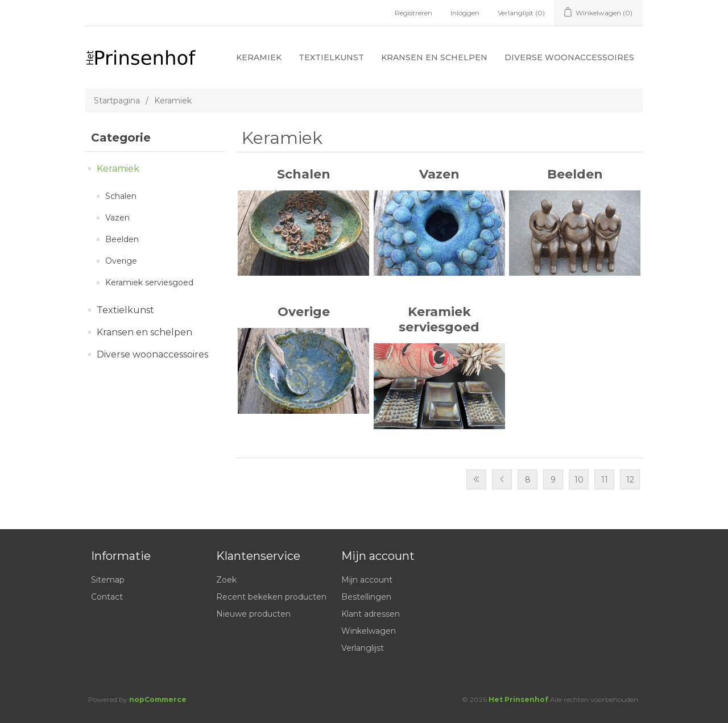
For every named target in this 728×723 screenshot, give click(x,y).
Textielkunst (331, 57)
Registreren (413, 13)
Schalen (121, 196)
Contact (107, 597)
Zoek (226, 580)
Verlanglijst (363, 648)
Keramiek (259, 57)
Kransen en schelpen (434, 57)
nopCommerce (158, 699)
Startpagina (117, 101)
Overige (121, 261)
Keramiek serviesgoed (149, 282)
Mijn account (367, 580)
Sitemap (108, 580)
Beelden (122, 239)
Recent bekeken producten (271, 597)
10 (579, 480)
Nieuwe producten (253, 614)
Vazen (117, 218)
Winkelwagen (369, 631)
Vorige (502, 479)
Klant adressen (371, 614)
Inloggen (465, 13)
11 (605, 480)
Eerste (476, 479)
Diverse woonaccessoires (569, 57)
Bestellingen (366, 597)
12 (630, 480)
